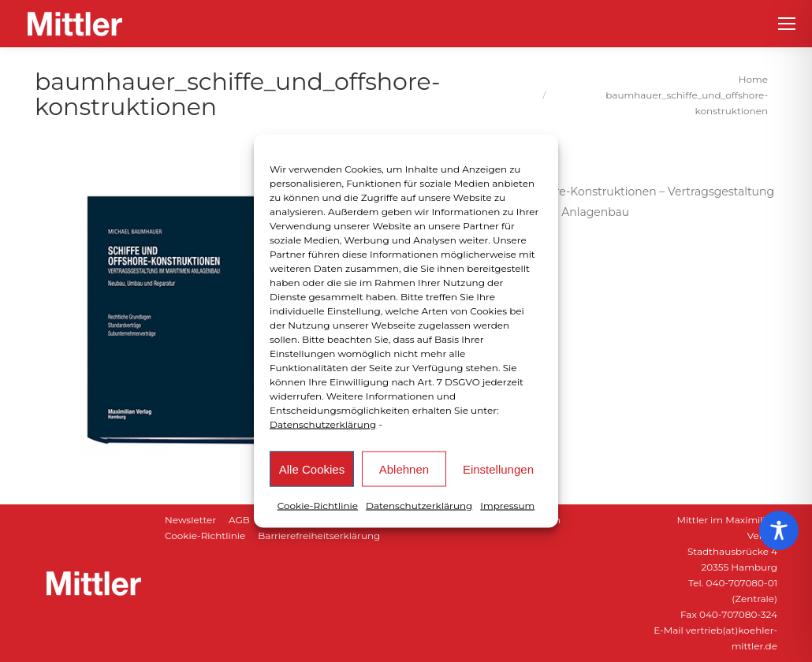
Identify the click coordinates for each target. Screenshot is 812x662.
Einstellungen (498, 469)
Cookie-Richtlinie (318, 506)
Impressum (507, 506)
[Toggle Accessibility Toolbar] (779, 530)
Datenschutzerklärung (323, 424)
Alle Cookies (312, 469)
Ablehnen (404, 469)
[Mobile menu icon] (787, 24)
